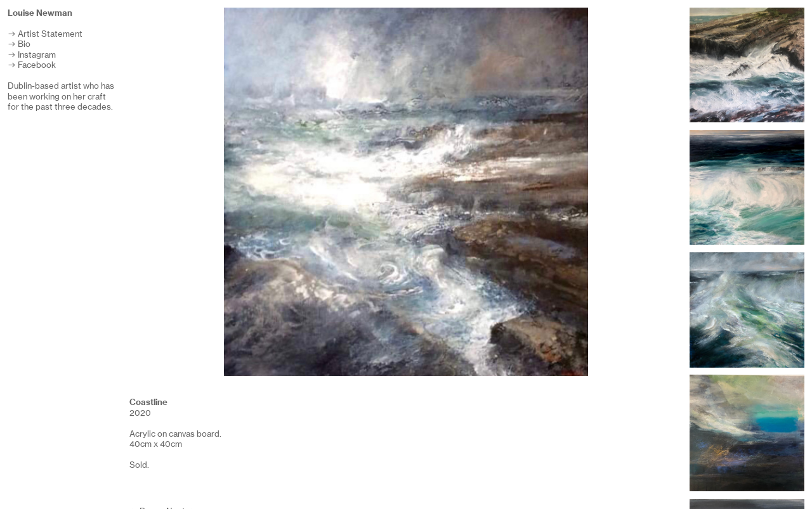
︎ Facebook (32, 65)
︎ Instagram (32, 55)
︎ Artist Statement (45, 34)
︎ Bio (19, 44)
